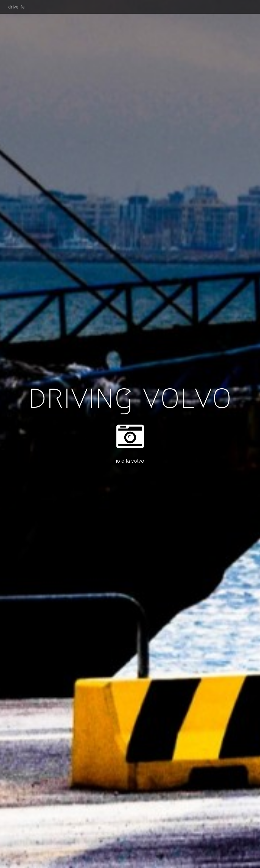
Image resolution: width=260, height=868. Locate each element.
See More (130, 483)
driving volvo (130, 397)
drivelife (16, 7)
